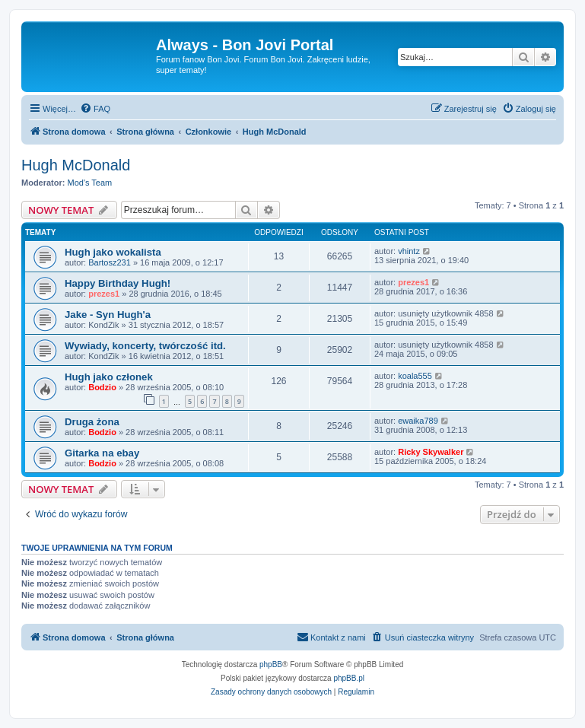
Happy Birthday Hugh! (118, 283)
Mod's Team (90, 183)
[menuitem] (95, 109)
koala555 (415, 376)
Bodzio (102, 387)
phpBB (271, 664)
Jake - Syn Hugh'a (108, 315)
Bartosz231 (110, 262)
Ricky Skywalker (431, 452)
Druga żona (92, 422)
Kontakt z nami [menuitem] (331, 637)
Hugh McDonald (76, 165)
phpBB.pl (349, 678)
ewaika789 (418, 421)
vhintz (409, 251)
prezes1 (104, 294)
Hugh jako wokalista (113, 252)
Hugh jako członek (109, 377)
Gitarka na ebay (102, 453)
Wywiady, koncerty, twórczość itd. (145, 346)
